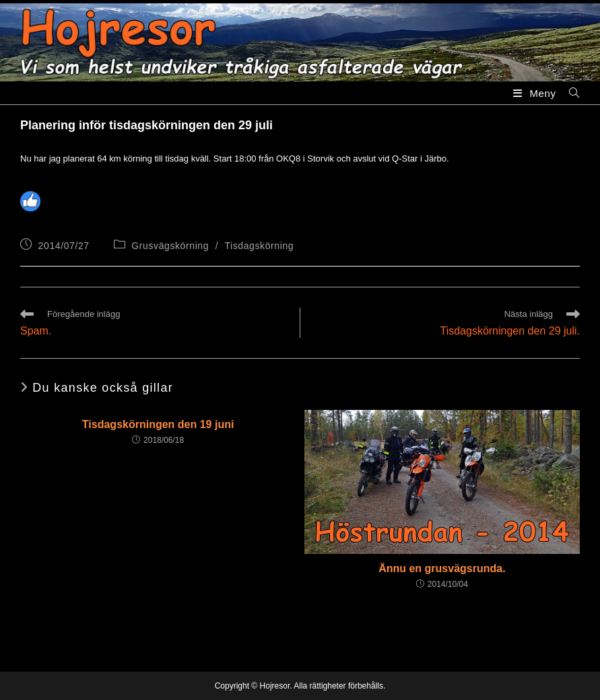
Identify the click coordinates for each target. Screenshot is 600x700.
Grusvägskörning (170, 246)
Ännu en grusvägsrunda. (442, 568)
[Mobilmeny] (536, 93)
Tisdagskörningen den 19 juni (158, 424)
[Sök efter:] (569, 93)
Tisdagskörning (259, 246)
